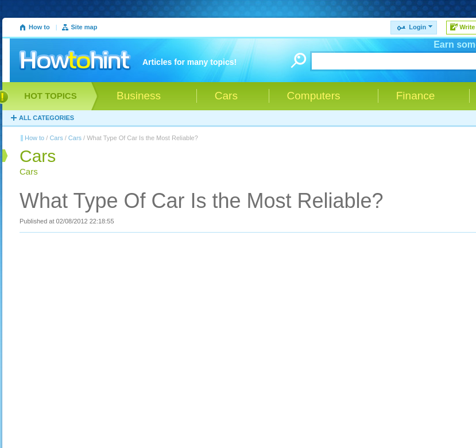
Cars (56, 138)
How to (39, 27)
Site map (84, 27)
